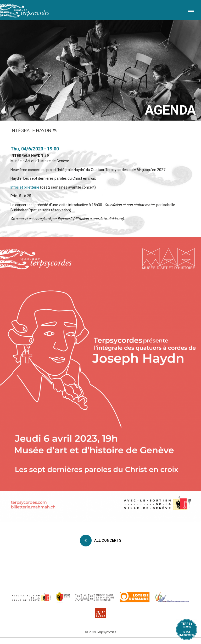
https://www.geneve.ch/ (32, 597)
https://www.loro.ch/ (135, 597)
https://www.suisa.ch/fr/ (100, 613)
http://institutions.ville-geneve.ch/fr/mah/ (95, 597)
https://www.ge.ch (63, 597)
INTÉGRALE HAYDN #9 (30, 156)
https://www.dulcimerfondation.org (172, 597)
